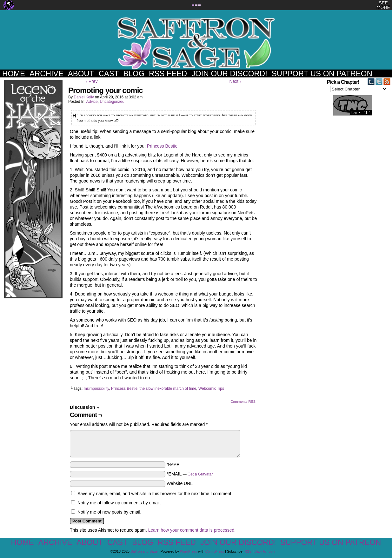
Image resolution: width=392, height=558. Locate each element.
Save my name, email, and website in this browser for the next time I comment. (155, 494)
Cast (109, 73)
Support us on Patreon (322, 73)
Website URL (180, 483)
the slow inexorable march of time (168, 389)
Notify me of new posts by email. (110, 512)
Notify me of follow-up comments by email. (119, 503)
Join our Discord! (229, 73)
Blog (134, 73)
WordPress (189, 551)
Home (14, 73)
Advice (92, 102)
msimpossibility (96, 389)
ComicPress (215, 551)
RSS (248, 551)
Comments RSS (243, 402)
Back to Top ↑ (265, 551)
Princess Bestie (162, 146)
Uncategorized (112, 102)
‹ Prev (92, 81)
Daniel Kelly (84, 97)
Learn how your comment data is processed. (192, 530)
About (81, 73)
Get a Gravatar (200, 474)
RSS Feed (168, 73)
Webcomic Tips (211, 389)
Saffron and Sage (196, 43)
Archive (47, 73)
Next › (235, 81)
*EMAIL (190, 474)
